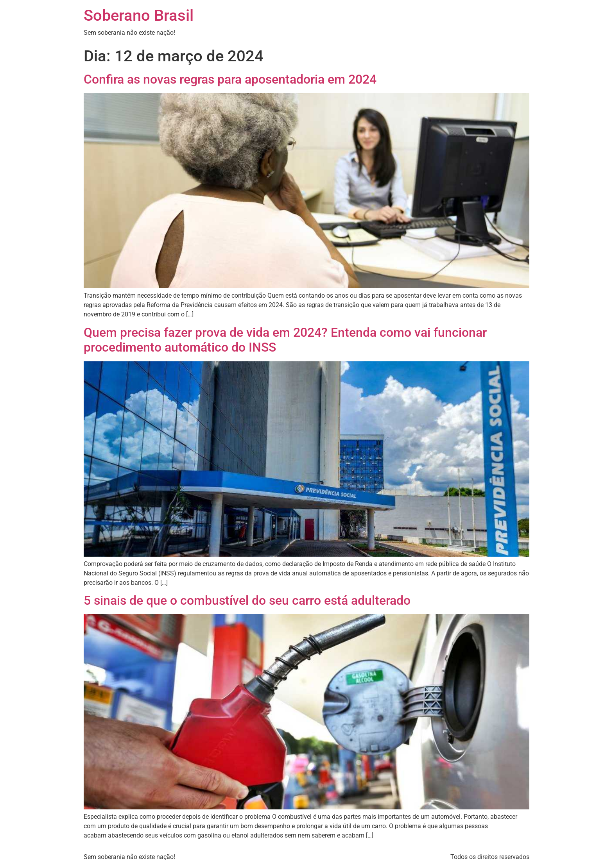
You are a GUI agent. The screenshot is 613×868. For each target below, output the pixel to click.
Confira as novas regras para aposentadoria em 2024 (230, 79)
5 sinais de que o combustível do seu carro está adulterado (247, 600)
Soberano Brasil (139, 15)
